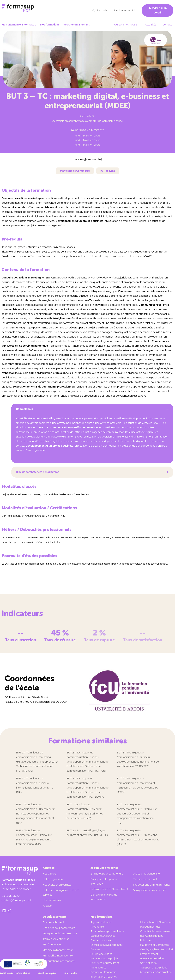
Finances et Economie (103, 972)
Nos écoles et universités (57, 885)
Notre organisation (54, 879)
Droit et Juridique (101, 940)
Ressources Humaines (152, 959)
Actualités (150, 25)
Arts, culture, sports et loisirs (107, 931)
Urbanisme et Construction (156, 972)
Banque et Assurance (103, 936)
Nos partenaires (52, 900)
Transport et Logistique (154, 968)
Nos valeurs (49, 874)
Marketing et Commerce (154, 945)
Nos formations (50, 25)
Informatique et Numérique (156, 922)
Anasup (47, 906)
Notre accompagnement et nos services (61, 893)
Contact (167, 25)
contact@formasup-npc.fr (17, 900)
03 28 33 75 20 (11, 896)
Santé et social (149, 963)
